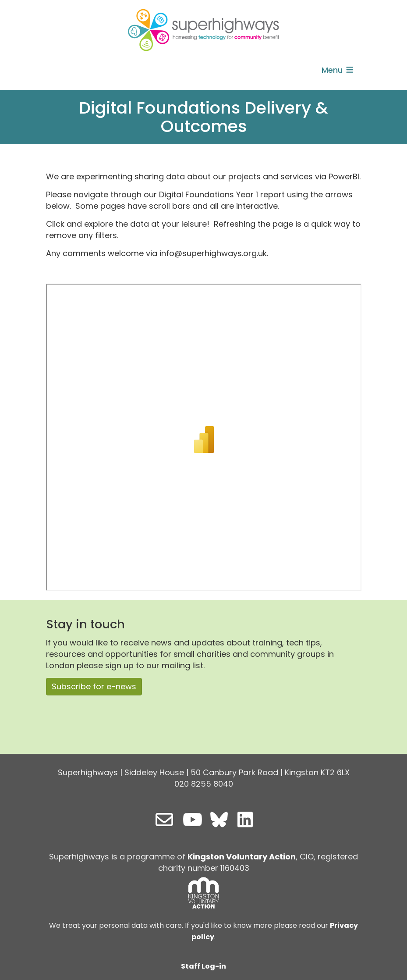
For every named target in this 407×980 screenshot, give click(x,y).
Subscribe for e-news (94, 686)
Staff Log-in (203, 966)
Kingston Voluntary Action (242, 857)
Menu (338, 70)
